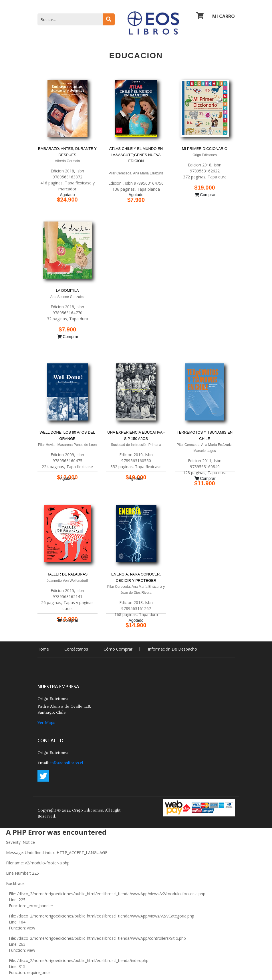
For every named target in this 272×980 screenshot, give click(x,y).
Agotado (67, 195)
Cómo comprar (118, 649)
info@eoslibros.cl (67, 763)
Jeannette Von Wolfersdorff (67, 581)
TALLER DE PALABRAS (67, 574)
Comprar (205, 195)
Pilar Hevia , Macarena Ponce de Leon (67, 445)
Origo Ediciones (205, 155)
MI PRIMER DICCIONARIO (205, 149)
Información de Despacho (172, 649)
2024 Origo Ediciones (82, 810)
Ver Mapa (46, 723)
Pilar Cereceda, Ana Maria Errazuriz (136, 173)
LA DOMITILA (67, 290)
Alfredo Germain (67, 161)
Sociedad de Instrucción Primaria (136, 445)
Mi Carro (216, 16)
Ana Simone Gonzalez (67, 297)
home (43, 649)
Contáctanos (76, 649)
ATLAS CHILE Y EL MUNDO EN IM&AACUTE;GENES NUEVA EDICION (136, 155)
